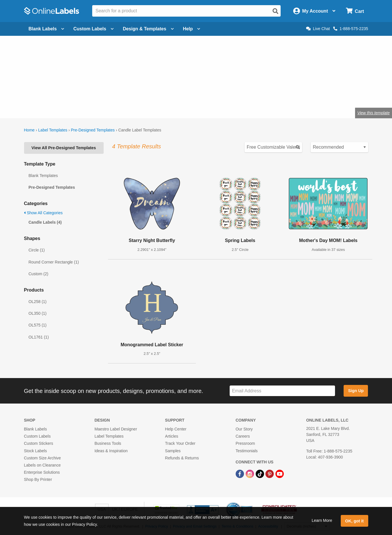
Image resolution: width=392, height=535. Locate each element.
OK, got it (354, 521)
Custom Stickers (39, 443)
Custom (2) (39, 274)
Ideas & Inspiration (111, 451)
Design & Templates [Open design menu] (148, 29)
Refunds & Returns (182, 458)
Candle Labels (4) (45, 222)
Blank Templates (43, 176)
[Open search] (275, 11)
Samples (173, 451)
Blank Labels (36, 429)
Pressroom (245, 443)
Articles (172, 436)
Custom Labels (37, 436)
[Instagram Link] (250, 473)
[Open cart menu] (355, 11)
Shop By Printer (38, 479)
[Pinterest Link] (270, 473)
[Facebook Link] (240, 473)
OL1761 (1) (39, 337)
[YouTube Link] (280, 473)
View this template (374, 113)
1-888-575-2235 (351, 29)
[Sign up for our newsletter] (282, 391)
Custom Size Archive (43, 458)
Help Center (176, 429)
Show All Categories (43, 213)
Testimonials (247, 451)
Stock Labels (36, 451)
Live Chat (318, 29)
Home (29, 130)
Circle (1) (37, 250)
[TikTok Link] (260, 473)
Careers (243, 436)
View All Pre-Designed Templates (64, 148)
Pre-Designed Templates (93, 130)
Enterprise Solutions (42, 472)
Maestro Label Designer (116, 429)
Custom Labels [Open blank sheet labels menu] (93, 29)
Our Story (244, 429)
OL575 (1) (38, 325)
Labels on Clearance (42, 465)
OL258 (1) (38, 302)
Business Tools (108, 443)
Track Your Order (180, 443)
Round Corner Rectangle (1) (54, 262)
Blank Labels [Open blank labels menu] (47, 29)
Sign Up (356, 391)
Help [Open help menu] (192, 29)
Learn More (322, 520)
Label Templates (53, 130)
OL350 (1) (38, 313)
